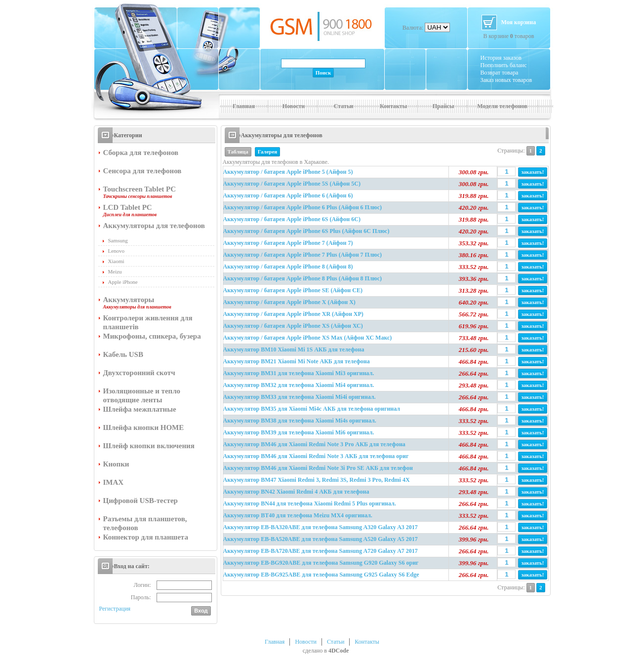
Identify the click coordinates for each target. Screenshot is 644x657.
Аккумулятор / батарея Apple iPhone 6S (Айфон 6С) (292, 219)
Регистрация (115, 609)
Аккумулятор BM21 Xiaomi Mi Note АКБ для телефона (297, 361)
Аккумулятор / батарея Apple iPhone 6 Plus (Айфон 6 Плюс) (303, 207)
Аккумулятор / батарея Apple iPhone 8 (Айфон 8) (288, 267)
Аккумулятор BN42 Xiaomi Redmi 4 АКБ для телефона (296, 492)
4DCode (339, 651)
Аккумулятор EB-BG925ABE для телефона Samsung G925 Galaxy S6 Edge (321, 575)
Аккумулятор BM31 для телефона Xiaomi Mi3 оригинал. (299, 373)
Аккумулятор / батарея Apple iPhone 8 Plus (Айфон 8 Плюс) (303, 278)
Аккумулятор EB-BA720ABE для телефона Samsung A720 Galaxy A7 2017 (321, 551)
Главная (244, 106)
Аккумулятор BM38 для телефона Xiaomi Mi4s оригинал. (300, 421)
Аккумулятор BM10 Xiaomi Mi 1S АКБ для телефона (294, 349)
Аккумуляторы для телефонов (282, 135)
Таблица (238, 152)
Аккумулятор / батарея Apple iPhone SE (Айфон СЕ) (293, 290)
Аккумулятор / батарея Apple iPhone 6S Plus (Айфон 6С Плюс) (306, 231)
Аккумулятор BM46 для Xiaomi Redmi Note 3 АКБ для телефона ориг (316, 456)
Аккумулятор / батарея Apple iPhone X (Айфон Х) (289, 302)
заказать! (532, 172)
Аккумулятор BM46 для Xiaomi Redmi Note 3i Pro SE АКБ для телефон (318, 468)
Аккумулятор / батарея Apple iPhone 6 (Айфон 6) (288, 195)
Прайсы (443, 106)
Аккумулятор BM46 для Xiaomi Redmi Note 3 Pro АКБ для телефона (314, 444)
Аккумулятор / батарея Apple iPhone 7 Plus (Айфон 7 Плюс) (303, 255)
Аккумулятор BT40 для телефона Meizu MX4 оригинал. (298, 515)
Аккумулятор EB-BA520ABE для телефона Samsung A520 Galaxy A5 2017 (321, 539)
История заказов (501, 58)
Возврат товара (500, 73)
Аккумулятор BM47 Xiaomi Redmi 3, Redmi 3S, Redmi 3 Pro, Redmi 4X (317, 480)
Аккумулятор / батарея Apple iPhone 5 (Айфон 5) (288, 172)
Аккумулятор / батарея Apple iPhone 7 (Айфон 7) (288, 243)
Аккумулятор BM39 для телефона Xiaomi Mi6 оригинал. (299, 432)
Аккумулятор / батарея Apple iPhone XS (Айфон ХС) (293, 326)
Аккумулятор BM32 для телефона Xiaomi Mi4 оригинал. (299, 385)
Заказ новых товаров (506, 80)
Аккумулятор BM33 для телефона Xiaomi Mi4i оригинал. (300, 397)
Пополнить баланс (504, 65)
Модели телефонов (502, 106)
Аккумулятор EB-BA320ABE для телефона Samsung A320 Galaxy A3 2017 (321, 527)
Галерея (268, 152)
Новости (294, 106)
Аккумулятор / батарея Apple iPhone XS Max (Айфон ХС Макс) (308, 338)
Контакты (393, 106)
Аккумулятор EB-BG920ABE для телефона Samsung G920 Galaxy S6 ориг (321, 563)
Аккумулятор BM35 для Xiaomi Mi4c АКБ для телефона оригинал (312, 409)
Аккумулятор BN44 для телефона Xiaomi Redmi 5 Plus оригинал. (310, 503)
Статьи (343, 106)
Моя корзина (519, 22)
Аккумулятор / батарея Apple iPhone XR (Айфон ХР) (293, 314)
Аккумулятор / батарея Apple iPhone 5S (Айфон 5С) (292, 184)
